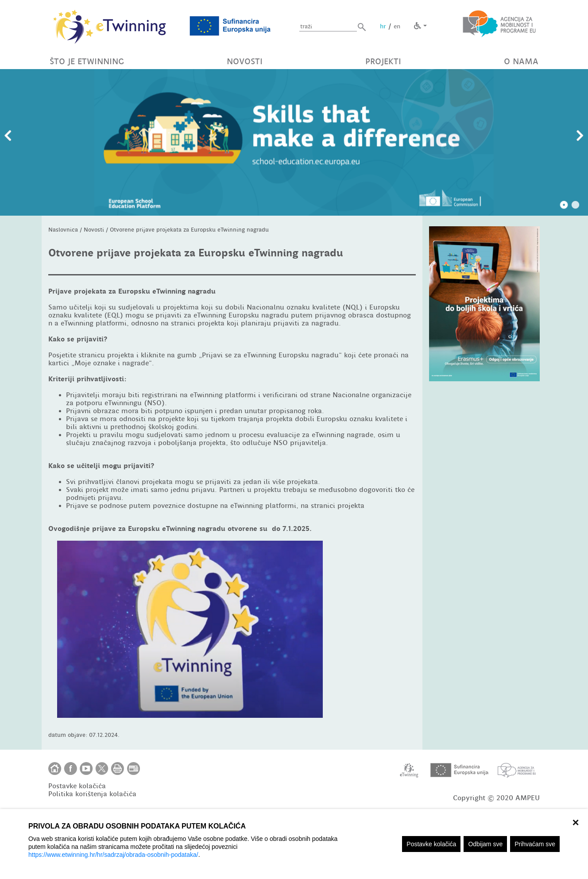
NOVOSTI (245, 61)
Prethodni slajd (8, 136)
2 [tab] (576, 205)
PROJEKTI (383, 61)
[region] (294, 844)
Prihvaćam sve (535, 844)
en (397, 26)
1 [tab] (564, 205)
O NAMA (521, 61)
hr (383, 26)
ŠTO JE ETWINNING (87, 61)
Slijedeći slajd (580, 136)
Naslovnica (63, 230)
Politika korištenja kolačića (92, 794)
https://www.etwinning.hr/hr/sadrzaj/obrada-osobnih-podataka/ (113, 855)
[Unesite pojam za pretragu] (328, 27)
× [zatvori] (575, 821)
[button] (362, 27)
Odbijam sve (485, 844)
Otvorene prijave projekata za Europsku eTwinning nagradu (189, 230)
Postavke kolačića (431, 844)
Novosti (94, 230)
